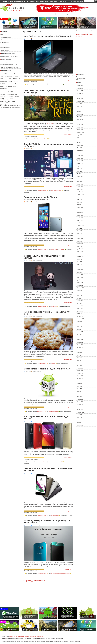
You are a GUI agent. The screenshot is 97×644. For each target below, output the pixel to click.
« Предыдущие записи (34, 580)
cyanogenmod (6, 79)
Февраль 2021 (80, 150)
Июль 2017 (79, 262)
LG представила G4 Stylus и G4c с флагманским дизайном (48, 469)
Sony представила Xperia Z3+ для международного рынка (41, 198)
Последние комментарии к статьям (9, 65)
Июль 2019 (79, 200)
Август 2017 (80, 259)
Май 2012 (79, 423)
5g (1, 74)
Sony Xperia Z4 (61, 249)
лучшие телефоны (12, 107)
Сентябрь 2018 (80, 226)
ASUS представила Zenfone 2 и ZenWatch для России (46, 417)
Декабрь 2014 (80, 342)
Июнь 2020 (79, 171)
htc (15, 81)
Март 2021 (79, 148)
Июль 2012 (79, 417)
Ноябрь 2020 (80, 158)
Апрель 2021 (80, 145)
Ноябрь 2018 (80, 220)
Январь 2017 (80, 277)
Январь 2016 (80, 309)
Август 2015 (80, 321)
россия (19, 108)
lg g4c (57, 515)
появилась (50, 123)
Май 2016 (79, 298)
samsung (10, 92)
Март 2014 (79, 366)
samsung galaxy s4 (12, 94)
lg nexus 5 (3, 87)
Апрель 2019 (80, 207)
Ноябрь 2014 (80, 345)
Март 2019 (79, 210)
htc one (18, 82)
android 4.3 (10, 74)
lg (15, 84)
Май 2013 (79, 391)
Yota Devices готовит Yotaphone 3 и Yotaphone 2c (48, 36)
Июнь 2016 (79, 296)
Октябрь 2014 (80, 347)
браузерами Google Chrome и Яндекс (9, 56)
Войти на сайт (77, 1)
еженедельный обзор (53, 411)
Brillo (52, 191)
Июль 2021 (79, 138)
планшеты (62, 1)
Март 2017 (79, 272)
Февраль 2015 (80, 337)
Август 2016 (80, 290)
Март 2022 (79, 117)
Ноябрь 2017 (80, 252)
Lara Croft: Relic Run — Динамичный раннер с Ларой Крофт (47, 92)
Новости (4, 14)
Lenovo (12, 84)
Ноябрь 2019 (80, 189)
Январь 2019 (80, 215)
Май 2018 (79, 236)
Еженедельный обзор (85, 34)
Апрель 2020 (80, 176)
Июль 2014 (79, 355)
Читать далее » (68, 80)
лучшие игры (13, 105)
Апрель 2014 (80, 363)
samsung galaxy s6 (15, 96)
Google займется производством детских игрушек (44, 257)
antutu (16, 76)
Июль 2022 (79, 106)
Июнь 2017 (79, 264)
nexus (2, 89)
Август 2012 (80, 415)
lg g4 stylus (53, 515)
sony (2, 99)
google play (9, 81)
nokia (6, 89)
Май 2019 (79, 205)
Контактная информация (36, 637)
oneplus (9, 89)
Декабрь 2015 (80, 311)
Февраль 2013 (80, 399)
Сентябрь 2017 (80, 257)
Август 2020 (80, 166)
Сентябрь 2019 (80, 195)
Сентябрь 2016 (80, 288)
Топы (45, 14)
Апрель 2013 (80, 394)
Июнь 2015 (79, 327)
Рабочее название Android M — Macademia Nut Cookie (47, 313)
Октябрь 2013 (80, 379)
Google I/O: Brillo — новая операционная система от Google (48, 145)
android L (6, 76)
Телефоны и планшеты (33, 14)
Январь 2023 (80, 91)
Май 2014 (79, 360)
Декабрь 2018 (80, 218)
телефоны (53, 1)
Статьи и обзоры (5, 50)
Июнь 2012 (79, 420)
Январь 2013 (80, 402)
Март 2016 (79, 303)
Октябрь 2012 (80, 410)
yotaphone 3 (60, 84)
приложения (40, 1)
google (17, 78)
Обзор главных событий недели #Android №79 (47, 369)
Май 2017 (79, 267)
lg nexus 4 (18, 84)
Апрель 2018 (80, 239)
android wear (11, 76)
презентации (35, 503)
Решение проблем (5, 48)
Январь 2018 (80, 246)
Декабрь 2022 (80, 93)
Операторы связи (5, 42)
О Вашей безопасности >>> (82, 80)
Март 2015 (79, 334)
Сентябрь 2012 (80, 412)
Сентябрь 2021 (80, 132)
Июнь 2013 (79, 389)
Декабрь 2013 (80, 373)
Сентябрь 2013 (80, 381)
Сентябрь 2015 (80, 319)
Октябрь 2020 (80, 161)
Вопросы (60, 14)
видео (17, 99)
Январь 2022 (80, 122)
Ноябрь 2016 (80, 283)
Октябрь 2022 (80, 99)
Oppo (18, 89)
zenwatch (60, 462)
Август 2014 (80, 353)
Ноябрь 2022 (80, 96)
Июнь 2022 (79, 109)
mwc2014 (15, 87)
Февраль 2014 (80, 368)
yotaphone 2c (54, 84)
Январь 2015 (80, 340)
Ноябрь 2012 (80, 407)
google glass (3, 82)
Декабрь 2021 (80, 125)
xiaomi (11, 99)
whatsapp (6, 99)
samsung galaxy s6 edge (64, 573)
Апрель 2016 (80, 301)
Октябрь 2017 (80, 254)
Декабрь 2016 (80, 280)
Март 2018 (79, 241)
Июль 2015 (79, 324)
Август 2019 (80, 197)
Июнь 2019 (79, 202)
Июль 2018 (79, 231)
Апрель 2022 (80, 114)
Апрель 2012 (80, 425)
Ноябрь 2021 (80, 127)
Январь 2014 (80, 371)
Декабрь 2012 (80, 404)
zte (15, 99)
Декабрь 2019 (80, 187)
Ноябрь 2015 (80, 314)
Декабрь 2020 (80, 156)
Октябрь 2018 (80, 223)
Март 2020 (79, 179)
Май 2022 (79, 112)
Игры (22, 14)
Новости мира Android (6, 37)
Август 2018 (80, 228)
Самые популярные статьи (7, 62)
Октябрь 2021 (80, 130)
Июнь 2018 (79, 233)
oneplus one (14, 89)
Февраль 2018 (80, 244)
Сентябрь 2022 (80, 101)
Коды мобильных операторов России (10, 67)
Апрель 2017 (80, 270)
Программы (13, 14)
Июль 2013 (79, 386)
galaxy (12, 78)
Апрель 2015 (80, 332)
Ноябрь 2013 (80, 376)
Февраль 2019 (80, 213)
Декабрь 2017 (80, 249)
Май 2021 (79, 143)
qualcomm (3, 92)
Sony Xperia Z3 (54, 249)
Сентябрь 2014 (80, 350)
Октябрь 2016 (80, 285)
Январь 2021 (80, 153)
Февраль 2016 (80, 306)
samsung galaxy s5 (5, 96)
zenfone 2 (55, 462)
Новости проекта (5, 40)
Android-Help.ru (13, 637)
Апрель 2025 (80, 86)
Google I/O (56, 191)
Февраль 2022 (80, 119)
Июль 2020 (79, 169)
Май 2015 (79, 329)
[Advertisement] (86, 56)
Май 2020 (79, 174)
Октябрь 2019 (80, 192)
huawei (3, 84)
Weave (60, 191)
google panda (54, 307)
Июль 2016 (79, 293)
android (4, 74)
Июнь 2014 (79, 358)
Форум (52, 14)
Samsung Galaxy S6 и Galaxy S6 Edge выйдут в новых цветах (47, 521)
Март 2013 (79, 397)
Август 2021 (80, 135)
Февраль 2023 (80, 88)
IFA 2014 (8, 84)
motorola (9, 86)
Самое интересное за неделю (14, 1)
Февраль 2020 (80, 182)
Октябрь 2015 (80, 316)
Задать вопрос (70, 14)
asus (2, 79)
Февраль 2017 (80, 275)
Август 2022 (80, 104)
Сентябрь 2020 (80, 163)
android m (53, 363)
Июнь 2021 (79, 140)
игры (47, 1)
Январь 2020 (80, 184)
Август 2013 (80, 384)
